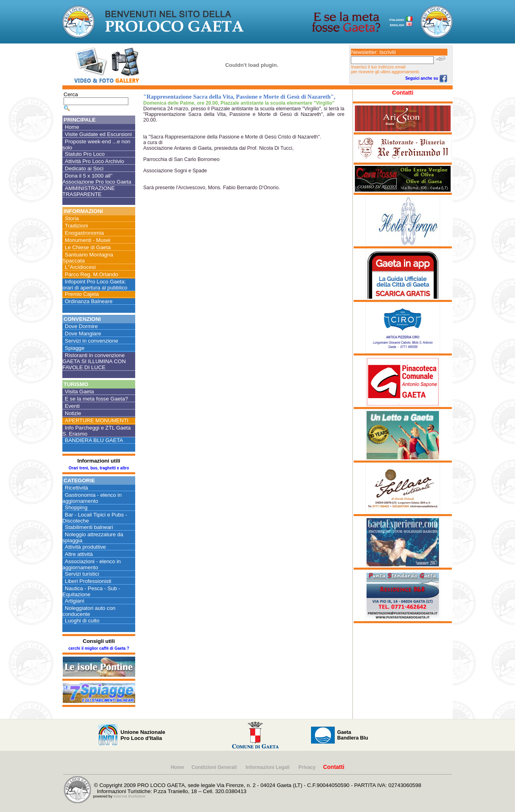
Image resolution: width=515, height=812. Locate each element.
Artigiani (74, 601)
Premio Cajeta (82, 294)
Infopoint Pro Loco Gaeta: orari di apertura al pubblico (95, 285)
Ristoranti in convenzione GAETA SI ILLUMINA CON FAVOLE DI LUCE (94, 361)
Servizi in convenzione (92, 341)
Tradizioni (76, 226)
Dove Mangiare (83, 334)
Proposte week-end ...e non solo (96, 145)
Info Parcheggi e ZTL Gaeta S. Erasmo (97, 431)
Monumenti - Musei (88, 240)
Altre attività (79, 554)
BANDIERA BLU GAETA (94, 440)
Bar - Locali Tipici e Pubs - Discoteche (95, 518)
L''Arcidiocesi (80, 267)
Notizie (73, 413)
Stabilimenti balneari (89, 527)
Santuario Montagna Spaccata (88, 258)
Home (72, 127)
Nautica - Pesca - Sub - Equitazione (91, 591)
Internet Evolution (129, 796)
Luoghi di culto (82, 621)
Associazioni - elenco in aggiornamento (92, 564)
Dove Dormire (81, 326)
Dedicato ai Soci (84, 168)
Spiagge (75, 348)
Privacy (307, 767)
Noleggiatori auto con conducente (89, 611)
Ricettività (76, 488)
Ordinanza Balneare (89, 301)
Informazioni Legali (269, 767)
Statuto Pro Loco (85, 154)
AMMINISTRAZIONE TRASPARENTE (89, 191)
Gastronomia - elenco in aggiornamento (92, 498)
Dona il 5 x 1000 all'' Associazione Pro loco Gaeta (97, 179)
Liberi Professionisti (88, 581)
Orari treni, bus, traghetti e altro (99, 468)
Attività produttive (85, 547)
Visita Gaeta (79, 392)
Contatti (403, 93)
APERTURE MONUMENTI (97, 420)
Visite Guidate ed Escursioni (98, 134)
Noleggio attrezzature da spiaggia (93, 537)
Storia (72, 218)
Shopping (76, 507)
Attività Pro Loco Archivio (94, 161)
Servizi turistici (82, 574)
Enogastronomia (84, 233)
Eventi (72, 406)
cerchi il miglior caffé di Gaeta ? (99, 648)
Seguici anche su (426, 78)
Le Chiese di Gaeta (88, 247)
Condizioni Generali (215, 767)
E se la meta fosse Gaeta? (96, 399)
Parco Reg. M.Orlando (92, 274)
